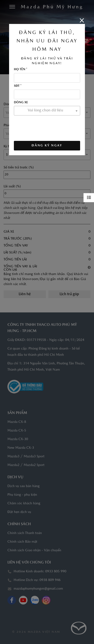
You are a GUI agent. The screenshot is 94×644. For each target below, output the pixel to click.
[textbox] (47, 110)
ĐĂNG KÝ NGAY (47, 146)
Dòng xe (21, 103)
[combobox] (47, 111)
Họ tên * (21, 69)
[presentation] (50, 127)
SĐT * (18, 86)
